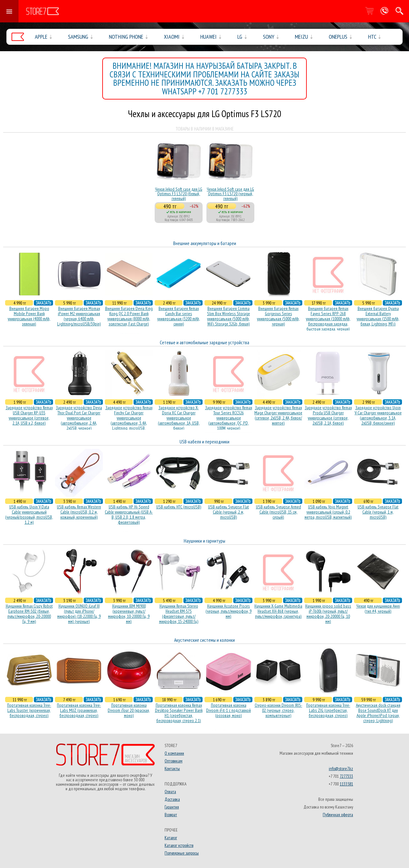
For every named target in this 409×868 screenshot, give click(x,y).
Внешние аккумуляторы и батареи (205, 243)
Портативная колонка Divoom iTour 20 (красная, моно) (129, 710)
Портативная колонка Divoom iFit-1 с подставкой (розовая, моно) (228, 710)
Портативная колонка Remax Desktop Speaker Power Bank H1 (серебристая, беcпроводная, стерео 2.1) (179, 713)
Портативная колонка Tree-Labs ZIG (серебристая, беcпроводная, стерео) (328, 710)
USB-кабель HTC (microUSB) (179, 507)
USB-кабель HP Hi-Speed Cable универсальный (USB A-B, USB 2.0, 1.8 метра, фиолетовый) (129, 514)
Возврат (171, 815)
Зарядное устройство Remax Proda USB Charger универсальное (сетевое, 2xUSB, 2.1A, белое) (328, 415)
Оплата (170, 792)
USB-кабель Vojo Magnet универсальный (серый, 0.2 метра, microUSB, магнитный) (328, 512)
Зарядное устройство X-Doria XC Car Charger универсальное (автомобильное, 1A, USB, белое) (179, 418)
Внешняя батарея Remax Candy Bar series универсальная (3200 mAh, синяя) (179, 316)
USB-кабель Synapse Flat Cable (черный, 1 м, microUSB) (378, 512)
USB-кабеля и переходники (204, 442)
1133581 (346, 784)
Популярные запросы (182, 853)
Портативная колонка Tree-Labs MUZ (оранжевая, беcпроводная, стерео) (79, 710)
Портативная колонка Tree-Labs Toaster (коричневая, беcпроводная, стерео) (29, 710)
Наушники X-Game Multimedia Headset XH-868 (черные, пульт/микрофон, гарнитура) (278, 611)
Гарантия (172, 807)
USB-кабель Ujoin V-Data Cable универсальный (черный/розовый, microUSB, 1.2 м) (29, 514)
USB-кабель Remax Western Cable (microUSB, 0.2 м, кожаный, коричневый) (79, 512)
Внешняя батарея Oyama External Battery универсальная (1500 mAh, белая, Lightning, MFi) (378, 316)
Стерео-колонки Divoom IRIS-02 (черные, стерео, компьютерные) (278, 710)
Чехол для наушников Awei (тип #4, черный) (378, 609)
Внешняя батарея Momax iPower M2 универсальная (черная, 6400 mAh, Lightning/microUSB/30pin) (79, 316)
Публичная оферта (338, 815)
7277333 (346, 776)
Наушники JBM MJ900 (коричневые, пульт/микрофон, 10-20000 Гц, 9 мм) (129, 614)
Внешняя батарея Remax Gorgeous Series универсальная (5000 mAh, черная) (278, 316)
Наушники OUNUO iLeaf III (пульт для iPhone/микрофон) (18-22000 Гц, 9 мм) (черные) (79, 614)
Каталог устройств (179, 845)
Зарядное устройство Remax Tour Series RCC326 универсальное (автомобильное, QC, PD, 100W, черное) (229, 418)
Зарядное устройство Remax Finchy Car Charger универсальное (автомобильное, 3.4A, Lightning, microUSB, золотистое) (129, 420)
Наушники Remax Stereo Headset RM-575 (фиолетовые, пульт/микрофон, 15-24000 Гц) (179, 614)
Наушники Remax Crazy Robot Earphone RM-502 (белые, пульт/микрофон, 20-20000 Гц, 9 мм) (29, 614)
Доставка (172, 799)
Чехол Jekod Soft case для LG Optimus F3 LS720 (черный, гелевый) (230, 194)
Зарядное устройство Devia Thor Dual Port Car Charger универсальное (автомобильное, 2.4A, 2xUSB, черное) (79, 418)
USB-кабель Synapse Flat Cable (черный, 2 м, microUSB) (228, 512)
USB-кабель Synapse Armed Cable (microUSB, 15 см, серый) (278, 512)
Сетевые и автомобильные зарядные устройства (204, 342)
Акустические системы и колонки (204, 640)
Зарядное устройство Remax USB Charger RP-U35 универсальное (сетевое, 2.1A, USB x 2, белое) (29, 415)
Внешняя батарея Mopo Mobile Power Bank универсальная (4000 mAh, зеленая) (29, 316)
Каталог (171, 838)
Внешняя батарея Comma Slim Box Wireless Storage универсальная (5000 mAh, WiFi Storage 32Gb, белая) (228, 316)
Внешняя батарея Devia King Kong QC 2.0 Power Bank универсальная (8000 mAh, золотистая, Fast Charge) (129, 316)
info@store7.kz (341, 768)
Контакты (172, 768)
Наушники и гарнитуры (204, 541)
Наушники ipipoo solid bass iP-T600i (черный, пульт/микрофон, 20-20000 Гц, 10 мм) (328, 614)
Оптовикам (174, 761)
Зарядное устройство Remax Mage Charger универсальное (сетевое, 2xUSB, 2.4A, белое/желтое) (278, 415)
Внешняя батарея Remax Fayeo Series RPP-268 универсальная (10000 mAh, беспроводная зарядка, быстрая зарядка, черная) (328, 319)
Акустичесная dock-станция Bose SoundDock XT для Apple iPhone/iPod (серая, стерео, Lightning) (378, 713)
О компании (174, 753)
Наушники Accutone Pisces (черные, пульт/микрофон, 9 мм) (228, 611)
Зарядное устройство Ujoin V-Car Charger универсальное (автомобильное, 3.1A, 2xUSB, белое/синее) (378, 415)
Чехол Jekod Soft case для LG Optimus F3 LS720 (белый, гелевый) (179, 194)
